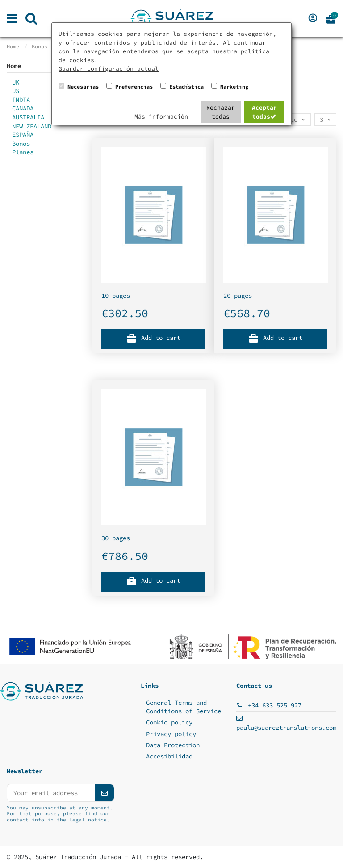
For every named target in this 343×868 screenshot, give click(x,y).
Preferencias (134, 87)
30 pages (116, 538)
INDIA (21, 100)
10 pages (116, 296)
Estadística (186, 87)
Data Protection (173, 745)
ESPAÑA (23, 135)
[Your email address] (51, 793)
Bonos (21, 144)
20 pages (238, 296)
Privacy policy (171, 734)
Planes (23, 152)
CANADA (23, 108)
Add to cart (154, 337)
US (16, 91)
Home (14, 66)
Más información (161, 116)
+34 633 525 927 (275, 705)
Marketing (234, 87)
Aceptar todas (264, 112)
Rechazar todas (221, 112)
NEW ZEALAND (32, 126)
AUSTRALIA (28, 117)
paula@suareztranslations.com (286, 728)
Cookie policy (169, 722)
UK (16, 82)
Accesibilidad (169, 756)
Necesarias (83, 87)
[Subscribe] (105, 793)
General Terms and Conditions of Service (184, 707)
